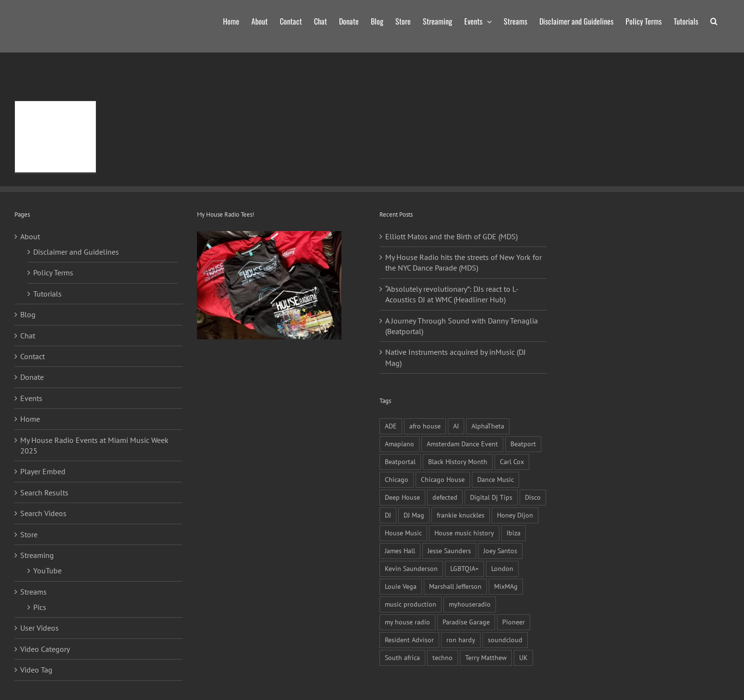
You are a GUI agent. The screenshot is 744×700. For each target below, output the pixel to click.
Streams (33, 592)
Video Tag (36, 670)
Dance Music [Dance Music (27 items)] (496, 479)
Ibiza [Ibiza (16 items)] (514, 533)
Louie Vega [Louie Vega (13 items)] (401, 586)
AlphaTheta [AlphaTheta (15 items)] (488, 426)
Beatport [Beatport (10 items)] (523, 444)
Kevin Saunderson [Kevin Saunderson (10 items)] (411, 568)
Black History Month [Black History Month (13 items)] (458, 461)
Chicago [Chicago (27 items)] (397, 479)
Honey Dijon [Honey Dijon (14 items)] (515, 515)
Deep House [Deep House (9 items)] (402, 497)
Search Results (44, 493)
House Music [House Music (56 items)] (403, 533)
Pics (40, 607)
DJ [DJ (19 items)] (388, 515)
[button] (714, 20)
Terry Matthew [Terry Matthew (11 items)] (486, 657)
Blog (28, 314)
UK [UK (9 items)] (523, 657)
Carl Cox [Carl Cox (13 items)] (512, 461)
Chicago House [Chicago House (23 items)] (443, 479)
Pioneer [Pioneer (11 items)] (514, 622)
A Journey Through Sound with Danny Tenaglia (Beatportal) (462, 326)
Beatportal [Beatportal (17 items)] (400, 461)
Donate (32, 377)
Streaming (37, 555)
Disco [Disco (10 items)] (533, 497)
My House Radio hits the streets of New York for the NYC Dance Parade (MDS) (463, 262)
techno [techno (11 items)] (443, 657)
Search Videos (43, 513)
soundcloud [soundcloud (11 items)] (505, 640)
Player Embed (43, 471)
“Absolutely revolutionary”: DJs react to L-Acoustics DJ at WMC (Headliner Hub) (452, 294)
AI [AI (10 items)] (456, 426)
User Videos (39, 628)
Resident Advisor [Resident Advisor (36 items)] (409, 640)
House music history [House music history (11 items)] (464, 533)
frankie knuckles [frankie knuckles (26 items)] (461, 515)
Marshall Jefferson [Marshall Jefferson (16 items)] (455, 586)
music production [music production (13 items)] (411, 604)
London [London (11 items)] (502, 568)
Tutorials (47, 294)
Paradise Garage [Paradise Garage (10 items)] (466, 622)
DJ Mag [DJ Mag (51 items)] (414, 515)
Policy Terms (53, 272)
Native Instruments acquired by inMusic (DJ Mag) (456, 357)
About (30, 236)
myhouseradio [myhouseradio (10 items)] (470, 604)
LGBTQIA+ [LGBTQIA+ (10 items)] (464, 568)
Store (29, 534)
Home (30, 419)
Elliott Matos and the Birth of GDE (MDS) (451, 236)
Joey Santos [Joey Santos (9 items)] (500, 551)
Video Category (45, 649)
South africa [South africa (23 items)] (402, 657)
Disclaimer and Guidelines (76, 252)
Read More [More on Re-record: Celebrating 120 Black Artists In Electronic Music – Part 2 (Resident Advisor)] (40, 143)
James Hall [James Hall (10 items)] (400, 551)
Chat (28, 336)
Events (31, 398)
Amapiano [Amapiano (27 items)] (399, 444)
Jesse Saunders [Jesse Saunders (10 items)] (449, 551)
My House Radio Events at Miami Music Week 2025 (94, 445)
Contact (33, 356)
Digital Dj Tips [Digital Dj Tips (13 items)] (491, 497)
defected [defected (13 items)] (445, 497)
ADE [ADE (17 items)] (391, 426)
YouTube (47, 570)
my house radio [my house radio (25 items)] (407, 622)
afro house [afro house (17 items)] (425, 426)
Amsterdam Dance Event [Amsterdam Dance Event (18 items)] (462, 444)
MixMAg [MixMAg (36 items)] (506, 586)
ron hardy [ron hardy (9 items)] (461, 640)
